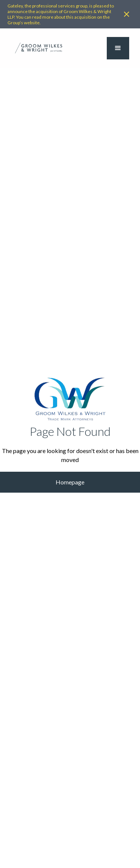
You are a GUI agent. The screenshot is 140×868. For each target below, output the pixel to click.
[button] (118, 48)
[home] (39, 48)
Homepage (70, 482)
